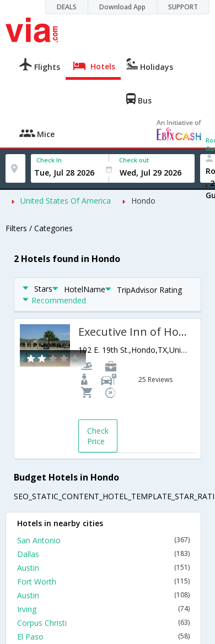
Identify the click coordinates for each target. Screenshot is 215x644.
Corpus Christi (103, 623)
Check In (49, 160)
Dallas (103, 554)
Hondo (143, 201)
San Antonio (103, 540)
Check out (134, 160)
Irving (103, 609)
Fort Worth (103, 582)
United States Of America (66, 201)
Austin (103, 568)
